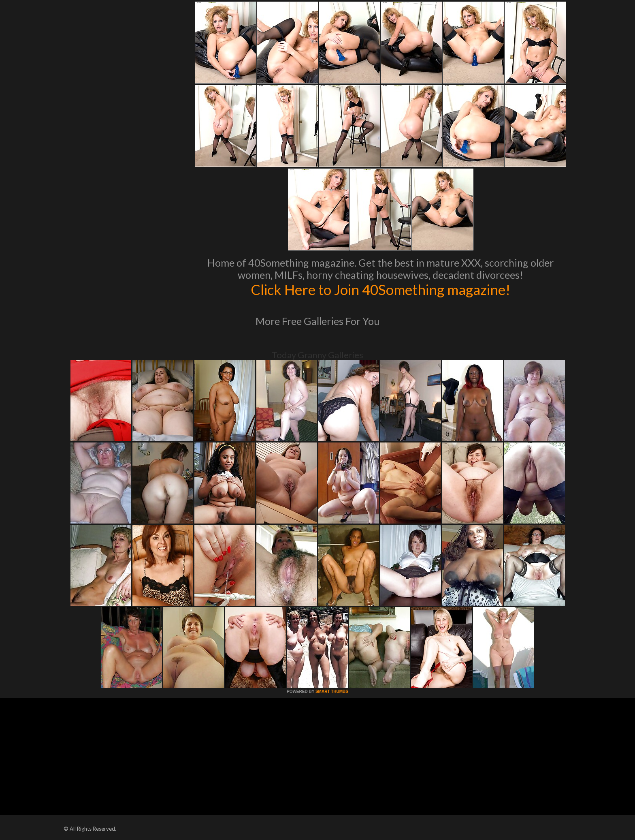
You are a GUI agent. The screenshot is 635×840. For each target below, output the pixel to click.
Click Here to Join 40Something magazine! (380, 289)
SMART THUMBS (332, 691)
